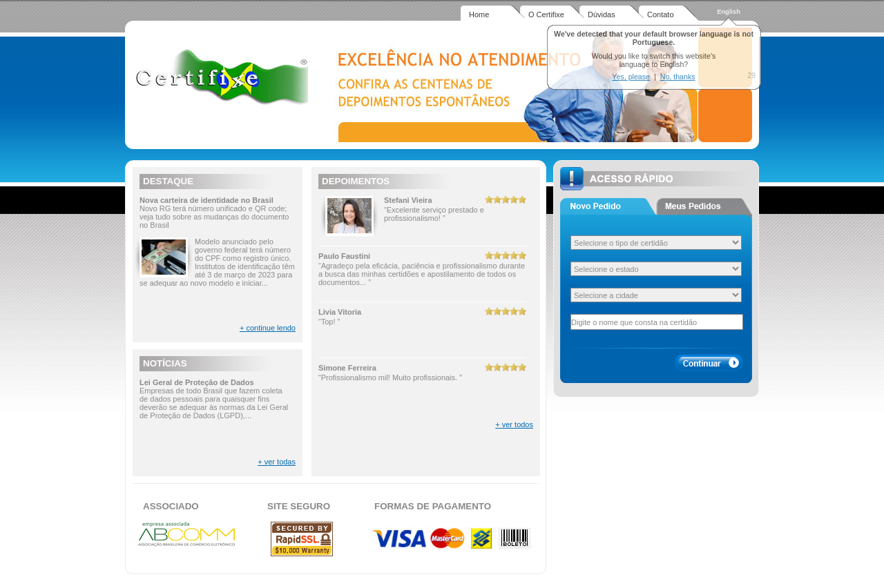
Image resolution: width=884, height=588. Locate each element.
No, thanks (678, 77)
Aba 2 (704, 206)
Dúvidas (602, 14)
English (729, 12)
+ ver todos (514, 424)
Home (479, 14)
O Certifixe (546, 14)
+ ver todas (277, 462)
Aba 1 (608, 206)
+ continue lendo (268, 328)
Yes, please (631, 77)
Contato (661, 14)
